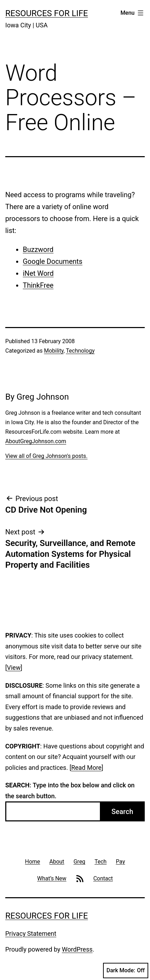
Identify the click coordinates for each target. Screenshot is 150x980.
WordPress (77, 949)
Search (122, 812)
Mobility (54, 351)
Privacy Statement (31, 934)
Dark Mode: (126, 971)
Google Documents (53, 261)
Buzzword (38, 249)
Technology (80, 351)
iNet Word (38, 273)
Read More (86, 768)
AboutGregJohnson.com (36, 441)
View (14, 668)
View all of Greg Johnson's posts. (46, 456)
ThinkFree (38, 285)
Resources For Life (47, 13)
